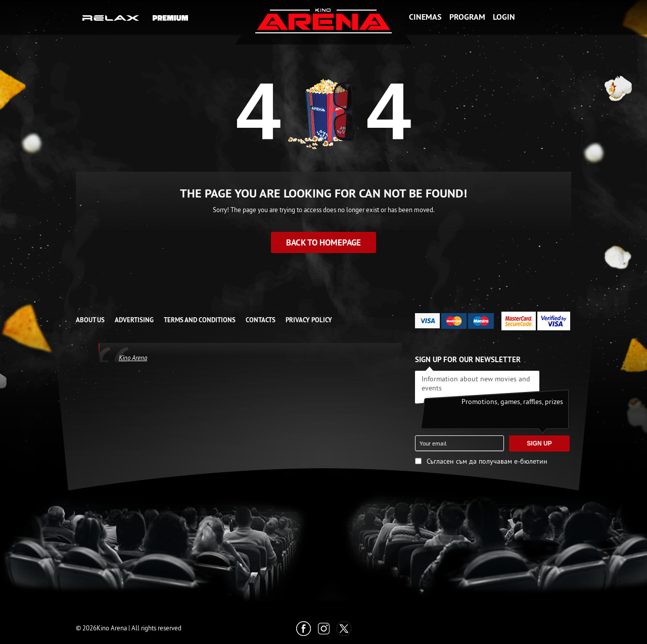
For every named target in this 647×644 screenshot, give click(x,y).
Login (504, 17)
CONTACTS (261, 320)
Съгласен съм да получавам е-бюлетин (487, 461)
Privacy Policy (309, 320)
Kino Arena (133, 358)
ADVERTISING (134, 320)
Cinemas (425, 17)
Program (467, 17)
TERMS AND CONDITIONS (200, 320)
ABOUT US (90, 320)
